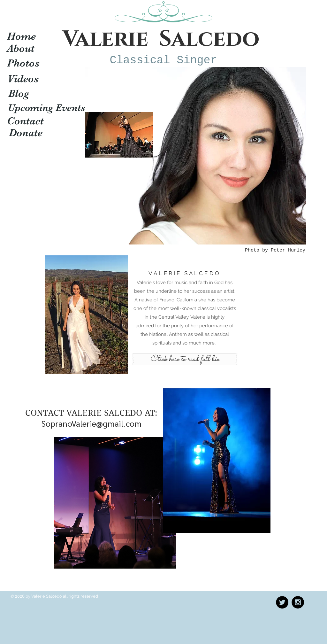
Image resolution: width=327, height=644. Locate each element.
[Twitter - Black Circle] (282, 602)
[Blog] (19, 93)
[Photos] (23, 63)
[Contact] (25, 121)
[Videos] (23, 79)
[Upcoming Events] (46, 108)
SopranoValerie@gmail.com (91, 423)
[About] (21, 48)
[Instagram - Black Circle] (298, 602)
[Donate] (26, 133)
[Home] (21, 36)
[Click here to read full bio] (185, 359)
